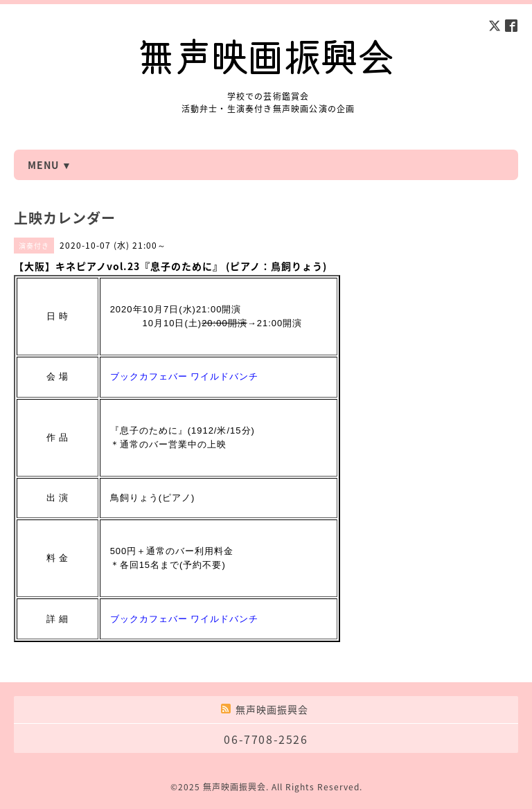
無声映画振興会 (234, 787)
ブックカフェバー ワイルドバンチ (185, 376)
